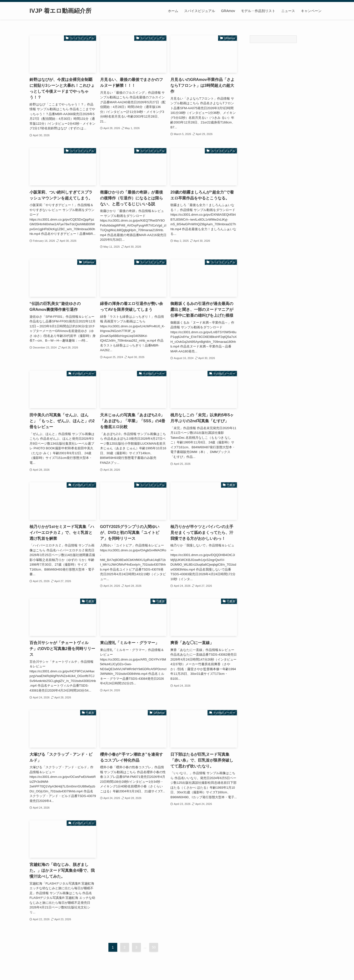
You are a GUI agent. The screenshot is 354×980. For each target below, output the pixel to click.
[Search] (273, 39)
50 (154, 947)
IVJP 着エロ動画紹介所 (60, 11)
